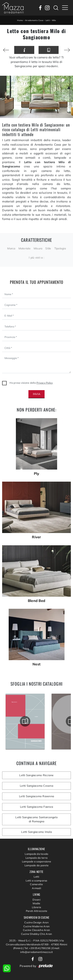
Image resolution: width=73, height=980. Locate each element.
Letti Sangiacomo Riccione (36, 775)
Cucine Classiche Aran (36, 930)
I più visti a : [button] (36, 258)
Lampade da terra (36, 858)
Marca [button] (11, 248)
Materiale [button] (25, 248)
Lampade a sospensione (36, 861)
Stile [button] (48, 248)
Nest (36, 664)
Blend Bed (36, 601)
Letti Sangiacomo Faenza (36, 807)
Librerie (36, 907)
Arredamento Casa (34, 20)
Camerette (36, 884)
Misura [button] (38, 248)
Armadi (36, 888)
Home (20, 20)
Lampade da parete (36, 865)
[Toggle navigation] (65, 8)
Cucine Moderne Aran (37, 926)
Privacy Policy (45, 383)
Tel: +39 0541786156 (38, 948)
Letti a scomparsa (36, 881)
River (36, 537)
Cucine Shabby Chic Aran (37, 934)
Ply (37, 474)
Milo (54, 20)
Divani (36, 900)
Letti (48, 20)
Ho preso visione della (31, 383)
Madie (36, 903)
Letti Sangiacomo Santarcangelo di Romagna (36, 819)
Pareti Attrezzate (36, 911)
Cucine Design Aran (36, 922)
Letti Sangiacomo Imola (36, 832)
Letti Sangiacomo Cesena (36, 786)
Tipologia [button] (60, 248)
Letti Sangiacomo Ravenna (36, 796)
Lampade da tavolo (36, 854)
